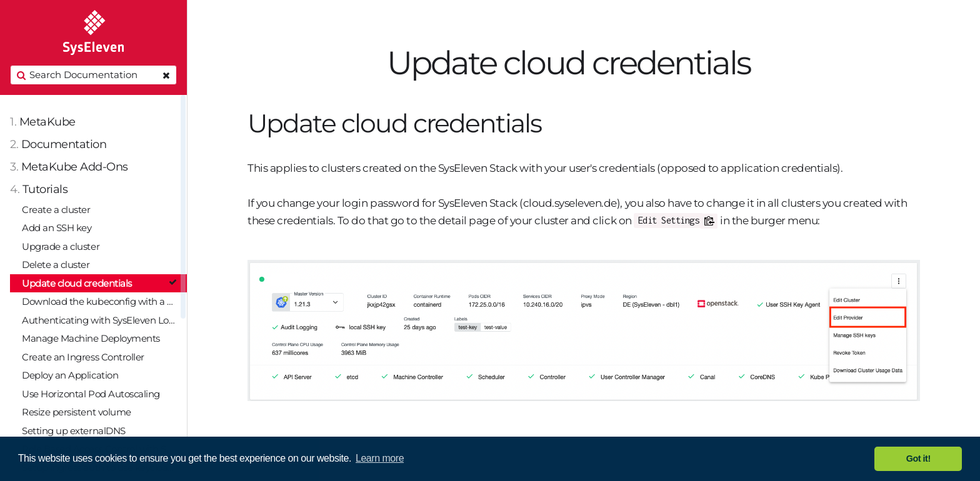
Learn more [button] (380, 458)
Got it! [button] (918, 459)
